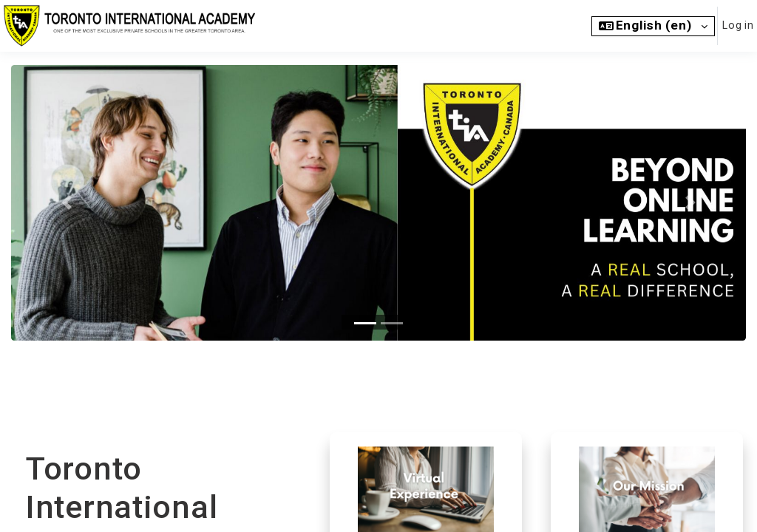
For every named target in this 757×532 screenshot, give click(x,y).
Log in (737, 25)
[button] (652, 26)
